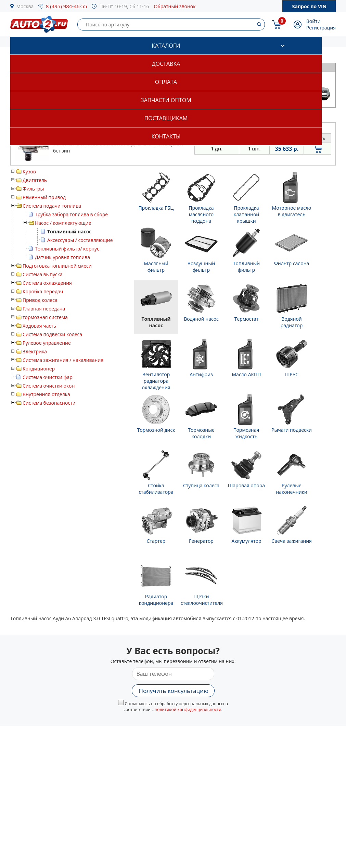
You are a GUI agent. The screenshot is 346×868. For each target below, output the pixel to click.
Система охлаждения (47, 283)
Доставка (166, 64)
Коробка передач (43, 291)
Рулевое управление (47, 343)
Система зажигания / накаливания (63, 360)
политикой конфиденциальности (188, 710)
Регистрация (321, 28)
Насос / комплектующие (63, 223)
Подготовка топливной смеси (57, 266)
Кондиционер (39, 369)
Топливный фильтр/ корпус (67, 249)
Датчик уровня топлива (62, 257)
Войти (313, 21)
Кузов (29, 172)
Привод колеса (40, 300)
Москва (25, 6)
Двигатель (35, 180)
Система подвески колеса (52, 334)
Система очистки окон (49, 386)
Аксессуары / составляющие (80, 240)
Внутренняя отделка (46, 394)
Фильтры (33, 189)
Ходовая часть (39, 326)
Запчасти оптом (166, 100)
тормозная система (45, 317)
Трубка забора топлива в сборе (71, 214)
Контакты (166, 136)
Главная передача (44, 309)
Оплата (166, 82)
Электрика (35, 351)
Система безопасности (49, 403)
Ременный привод (44, 197)
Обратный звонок (175, 6)
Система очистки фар (48, 377)
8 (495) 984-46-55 (67, 6)
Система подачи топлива (52, 206)
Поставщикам (166, 118)
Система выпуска (43, 274)
